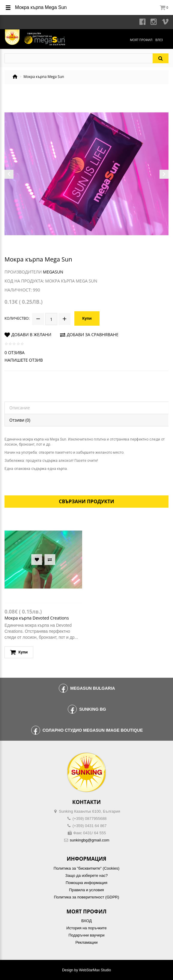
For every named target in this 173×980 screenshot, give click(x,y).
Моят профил (141, 40)
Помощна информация (86, 883)
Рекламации (86, 942)
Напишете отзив (24, 360)
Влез (159, 40)
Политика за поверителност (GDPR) (87, 897)
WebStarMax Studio (95, 970)
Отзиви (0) (20, 420)
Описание (20, 408)
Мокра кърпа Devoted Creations (37, 618)
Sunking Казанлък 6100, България (90, 811)
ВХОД (86, 921)
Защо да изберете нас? (86, 875)
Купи (87, 318)
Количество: (17, 318)
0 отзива (15, 353)
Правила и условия (86, 890)
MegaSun (53, 272)
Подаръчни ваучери (86, 935)
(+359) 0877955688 (90, 819)
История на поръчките (86, 928)
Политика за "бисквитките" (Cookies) (86, 868)
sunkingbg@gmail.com (90, 840)
